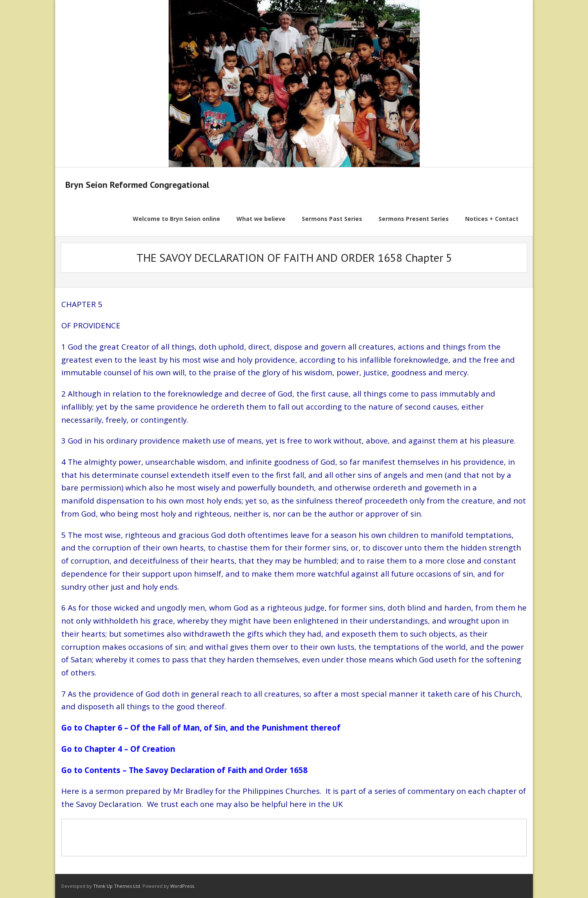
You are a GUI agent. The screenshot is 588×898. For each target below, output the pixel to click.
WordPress (182, 886)
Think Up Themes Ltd (117, 886)
